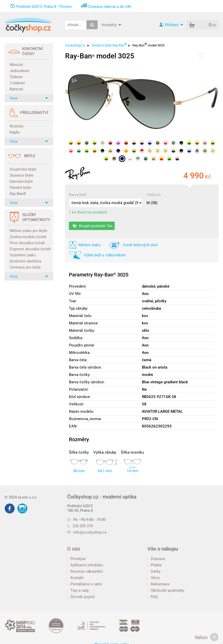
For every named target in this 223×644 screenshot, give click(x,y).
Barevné (16, 89)
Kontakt (75, 578)
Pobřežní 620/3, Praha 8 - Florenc (44, 7)
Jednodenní (19, 71)
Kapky (15, 132)
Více (29, 98)
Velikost (154, 195)
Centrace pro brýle (25, 267)
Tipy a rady (78, 590)
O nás (74, 549)
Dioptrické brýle (23, 169)
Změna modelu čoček (28, 237)
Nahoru (207, 637)
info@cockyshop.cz (90, 532)
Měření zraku (90, 245)
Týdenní (16, 77)
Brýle (30, 156)
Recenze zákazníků (85, 571)
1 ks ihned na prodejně (88, 212)
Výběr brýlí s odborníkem (105, 255)
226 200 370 (80, 526)
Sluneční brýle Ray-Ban (109, 45)
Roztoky (17, 126)
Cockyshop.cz (75, 45)
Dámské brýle (21, 181)
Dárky (154, 571)
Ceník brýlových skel (140, 245)
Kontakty (111, 25)
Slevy (154, 578)
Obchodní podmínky (166, 590)
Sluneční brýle (21, 175)
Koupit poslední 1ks (93, 226)
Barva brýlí (78, 195)
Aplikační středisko (85, 565)
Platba (154, 565)
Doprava (156, 559)
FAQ (153, 597)
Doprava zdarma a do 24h (110, 7)
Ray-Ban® (18, 194)
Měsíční (16, 65)
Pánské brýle (20, 188)
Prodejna (76, 559)
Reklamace (159, 584)
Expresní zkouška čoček (29, 249)
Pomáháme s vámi (85, 584)
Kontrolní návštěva (25, 261)
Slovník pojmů (81, 597)
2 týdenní (17, 83)
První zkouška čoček (27, 243)
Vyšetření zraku (23, 255)
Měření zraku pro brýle (28, 231)
